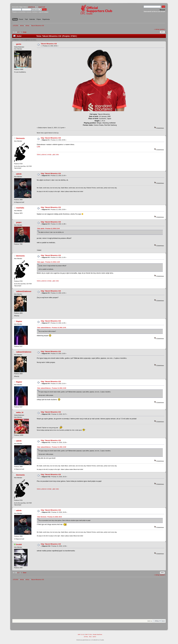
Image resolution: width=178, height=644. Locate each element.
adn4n (19, 174)
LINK (39, 147)
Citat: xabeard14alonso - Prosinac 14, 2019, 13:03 (52, 388)
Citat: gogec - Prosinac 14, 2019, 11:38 (48, 262)
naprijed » (162, 29)
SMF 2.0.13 (81, 634)
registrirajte (42, 7)
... (20, 32)
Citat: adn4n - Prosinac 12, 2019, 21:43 (48, 229)
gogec (19, 222)
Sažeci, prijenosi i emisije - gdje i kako (48, 154)
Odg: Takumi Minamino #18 (51, 138)
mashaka (20, 208)
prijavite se (32, 7)
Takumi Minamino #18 (49, 44)
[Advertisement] (89, 601)
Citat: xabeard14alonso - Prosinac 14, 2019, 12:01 (52, 328)
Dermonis (20, 138)
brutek (19, 544)
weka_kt (20, 412)
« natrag (157, 29)
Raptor (19, 321)
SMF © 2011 (89, 634)
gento (19, 44)
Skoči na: (150, 621)
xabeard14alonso (24, 291)
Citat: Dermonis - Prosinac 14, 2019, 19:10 (49, 517)
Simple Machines (97, 634)
